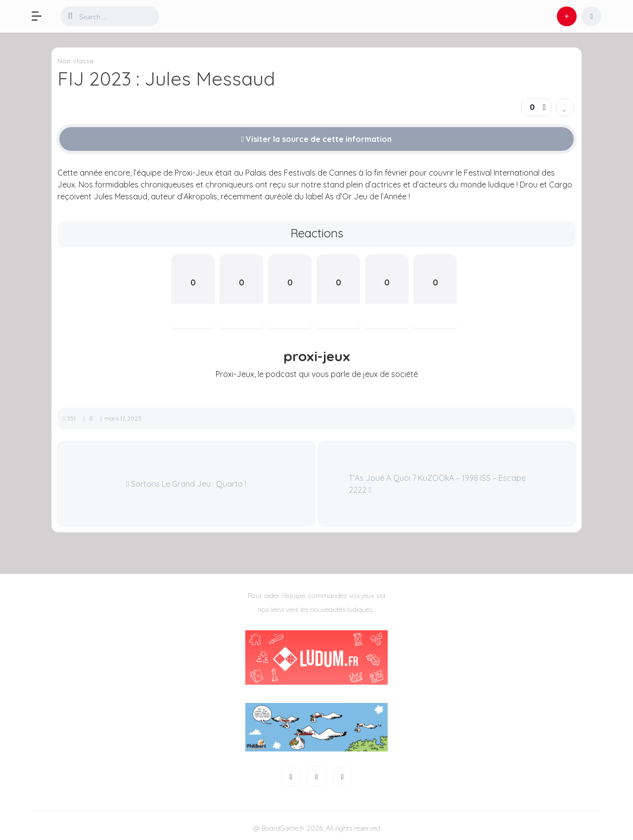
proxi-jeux (317, 356)
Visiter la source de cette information (317, 139)
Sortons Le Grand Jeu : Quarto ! (186, 484)
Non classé (75, 61)
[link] (565, 107)
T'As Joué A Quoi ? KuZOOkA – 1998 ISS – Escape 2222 (437, 484)
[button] (42, 16)
